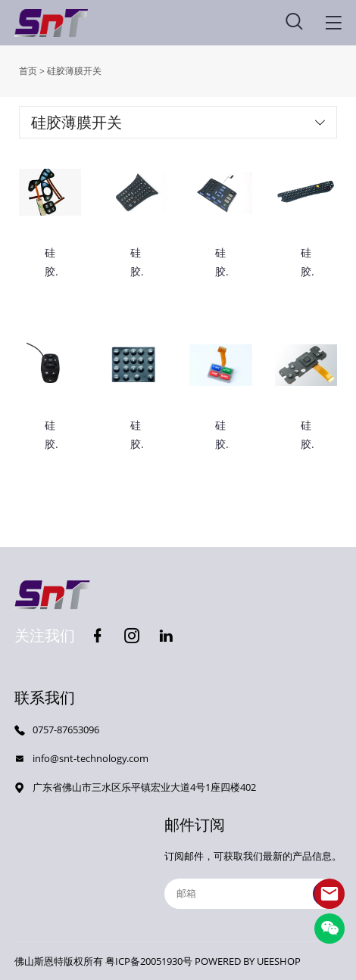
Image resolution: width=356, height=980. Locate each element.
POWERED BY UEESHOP (248, 961)
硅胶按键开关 (220, 263)
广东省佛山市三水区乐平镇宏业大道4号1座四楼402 (144, 787)
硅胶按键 (136, 263)
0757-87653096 (66, 730)
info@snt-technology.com (91, 758)
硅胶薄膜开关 (74, 71)
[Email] (253, 894)
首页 (28, 71)
